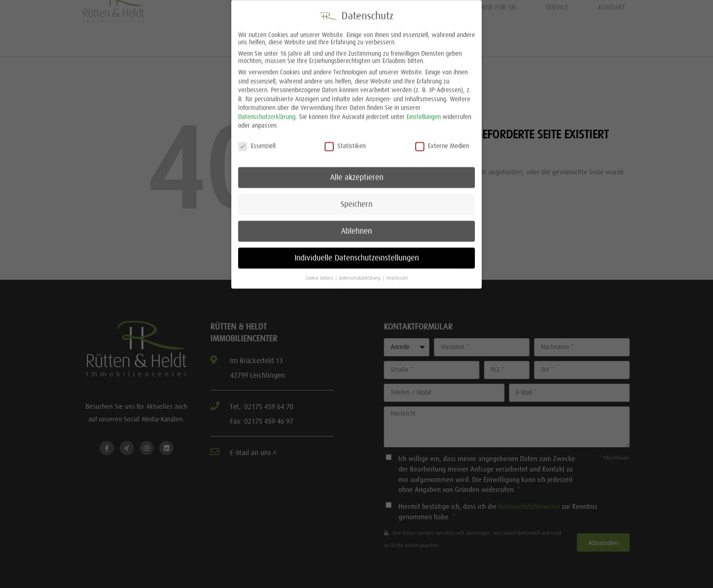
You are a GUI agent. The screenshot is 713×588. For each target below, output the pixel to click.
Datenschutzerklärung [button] (360, 272)
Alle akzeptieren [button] (357, 171)
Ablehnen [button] (356, 225)
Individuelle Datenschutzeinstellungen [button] (357, 252)
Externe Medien (442, 140)
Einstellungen (424, 111)
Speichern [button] (356, 198)
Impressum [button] (397, 272)
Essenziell (257, 140)
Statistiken (345, 140)
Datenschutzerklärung (267, 111)
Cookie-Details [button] (320, 272)
